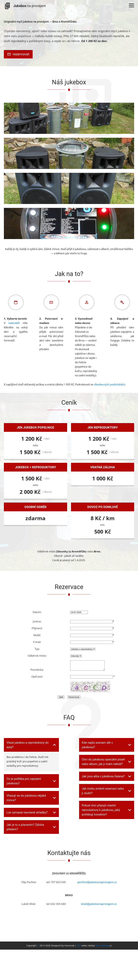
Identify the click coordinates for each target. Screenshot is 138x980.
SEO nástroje (102, 947)
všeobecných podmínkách (109, 384)
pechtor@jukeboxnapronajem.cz (97, 884)
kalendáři (14, 323)
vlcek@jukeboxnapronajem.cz (99, 906)
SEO (79, 947)
